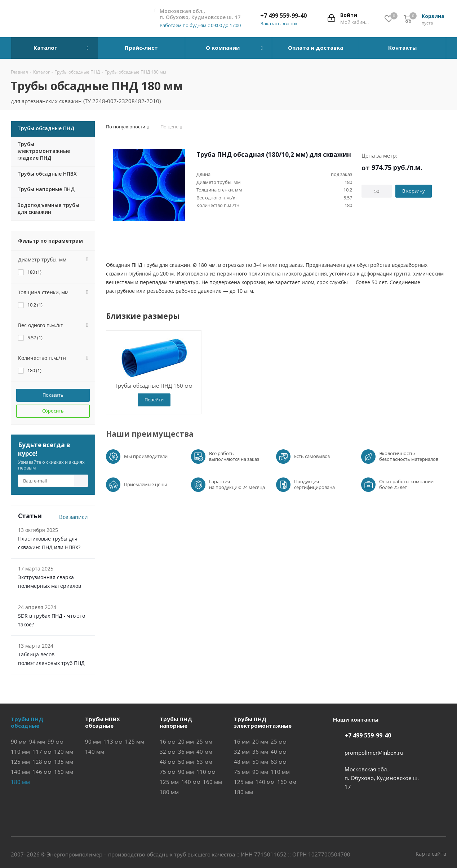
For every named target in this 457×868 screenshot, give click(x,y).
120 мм (64, 752)
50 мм (186, 762)
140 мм (20, 772)
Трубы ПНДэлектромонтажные (263, 722)
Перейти (154, 400)
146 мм (42, 772)
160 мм (64, 772)
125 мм (20, 762)
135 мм (64, 762)
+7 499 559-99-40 (283, 16)
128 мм (42, 762)
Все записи (74, 517)
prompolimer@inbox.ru (374, 753)
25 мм (204, 741)
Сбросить (53, 411)
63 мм (204, 762)
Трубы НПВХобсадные (103, 722)
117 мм (42, 752)
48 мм (168, 762)
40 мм (204, 752)
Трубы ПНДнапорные (176, 722)
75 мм (168, 772)
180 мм (169, 792)
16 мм (168, 741)
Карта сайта (431, 854)
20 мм (186, 741)
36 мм (186, 752)
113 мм (113, 741)
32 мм (168, 752)
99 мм (56, 741)
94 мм (37, 741)
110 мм (20, 752)
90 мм (19, 741)
